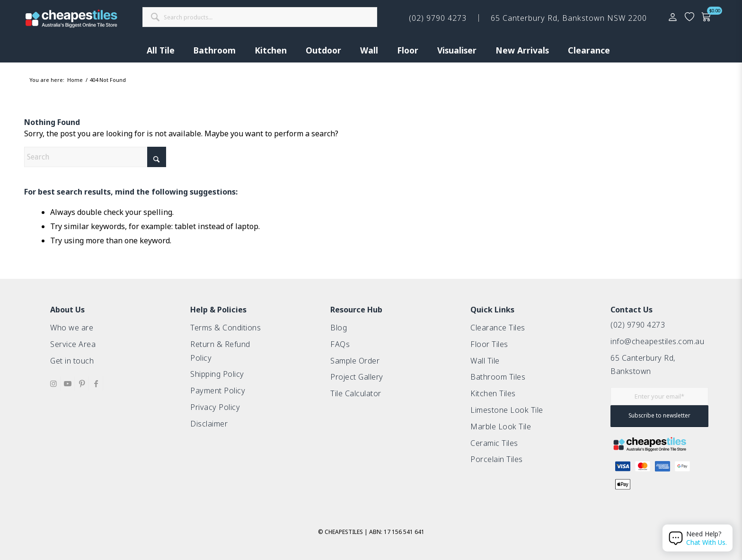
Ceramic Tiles (494, 443)
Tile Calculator (356, 393)
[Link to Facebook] (96, 383)
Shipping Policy (217, 374)
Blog (339, 328)
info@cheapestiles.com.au (657, 341)
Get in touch (72, 361)
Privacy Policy (215, 407)
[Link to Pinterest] (82, 383)
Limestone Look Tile (507, 410)
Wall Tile (485, 361)
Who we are (72, 328)
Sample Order (355, 361)
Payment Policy (218, 391)
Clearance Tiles (498, 328)
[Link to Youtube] (67, 383)
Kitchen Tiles (493, 393)
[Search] (95, 157)
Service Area (73, 344)
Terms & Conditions (225, 328)
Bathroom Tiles (498, 377)
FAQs (340, 344)
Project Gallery (357, 377)
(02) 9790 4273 (638, 325)
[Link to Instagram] (53, 383)
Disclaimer (209, 424)
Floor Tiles (489, 344)
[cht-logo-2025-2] (71, 18)
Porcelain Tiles (497, 459)
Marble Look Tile (501, 427)
